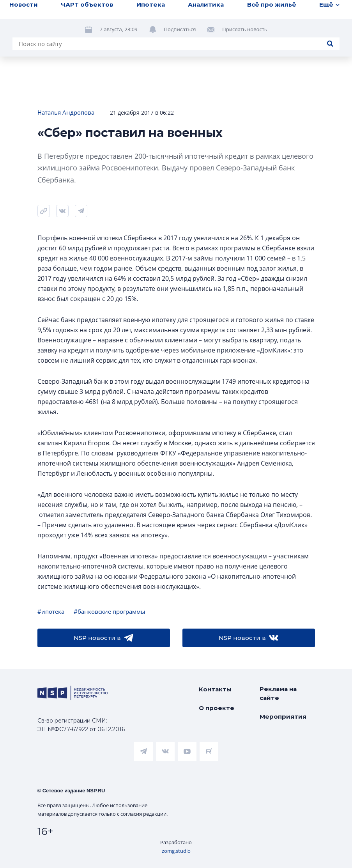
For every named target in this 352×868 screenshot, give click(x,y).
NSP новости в (103, 638)
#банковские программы (110, 611)
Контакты (215, 689)
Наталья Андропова (66, 112)
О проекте (217, 708)
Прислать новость (245, 29)
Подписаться (180, 29)
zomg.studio (176, 851)
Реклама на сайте (278, 693)
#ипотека (51, 611)
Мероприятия (283, 717)
